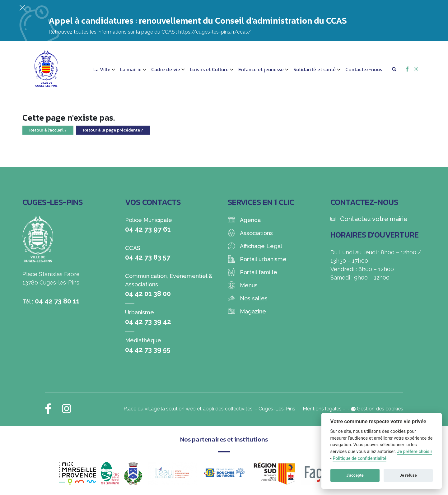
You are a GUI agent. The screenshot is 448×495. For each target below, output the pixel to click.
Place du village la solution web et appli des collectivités (188, 409)
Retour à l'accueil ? (48, 130)
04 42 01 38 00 (148, 294)
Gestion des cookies (380, 409)
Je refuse (408, 475)
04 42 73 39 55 (148, 349)
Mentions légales (322, 409)
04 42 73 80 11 (57, 301)
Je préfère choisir (415, 452)
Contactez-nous (364, 69)
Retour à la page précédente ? (113, 130)
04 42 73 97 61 (148, 229)
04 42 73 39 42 (148, 322)
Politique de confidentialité (359, 458)
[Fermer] (22, 8)
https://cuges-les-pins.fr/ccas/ (215, 32)
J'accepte (355, 475)
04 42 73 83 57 (148, 257)
